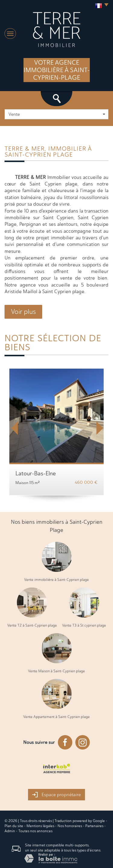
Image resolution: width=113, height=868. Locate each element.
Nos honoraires (70, 826)
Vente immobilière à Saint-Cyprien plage (56, 580)
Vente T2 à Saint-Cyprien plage (32, 625)
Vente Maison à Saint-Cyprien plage (56, 671)
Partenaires (94, 826)
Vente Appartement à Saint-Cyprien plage (56, 717)
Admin (10, 831)
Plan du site (14, 826)
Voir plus (23, 312)
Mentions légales (40, 826)
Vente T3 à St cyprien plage (84, 625)
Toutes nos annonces (35, 831)
